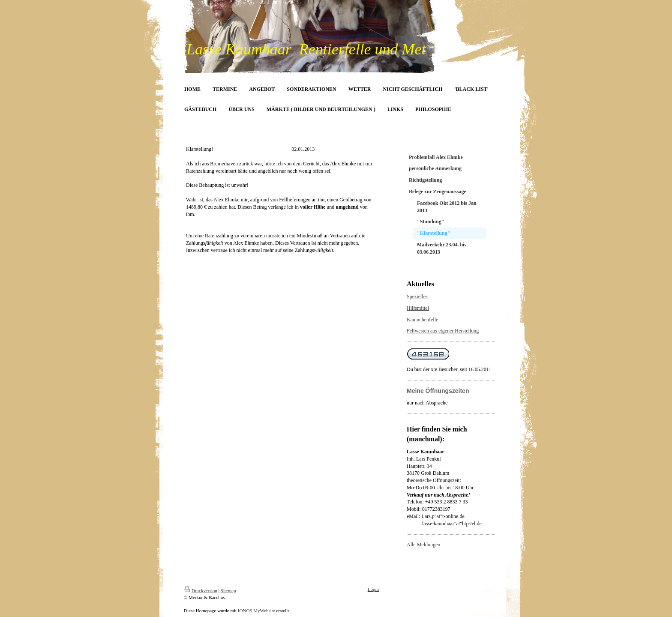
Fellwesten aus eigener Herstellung (443, 331)
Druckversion (201, 590)
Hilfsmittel (418, 308)
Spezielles (417, 297)
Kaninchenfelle (422, 320)
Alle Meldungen (423, 545)
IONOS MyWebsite (256, 611)
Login (373, 589)
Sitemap (228, 590)
